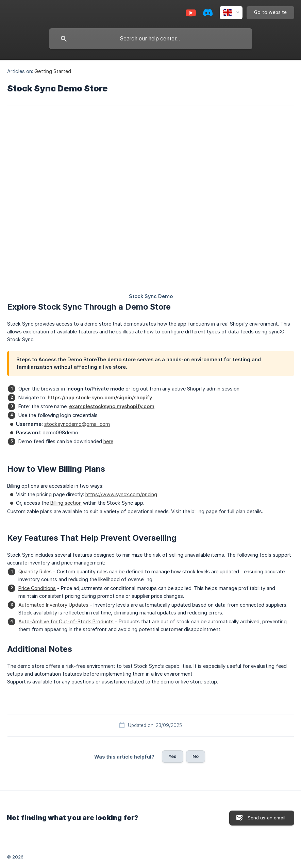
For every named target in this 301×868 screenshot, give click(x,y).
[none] (231, 13)
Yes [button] (172, 756)
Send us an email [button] (266, 818)
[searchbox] (151, 39)
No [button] (196, 756)
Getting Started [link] (53, 71)
